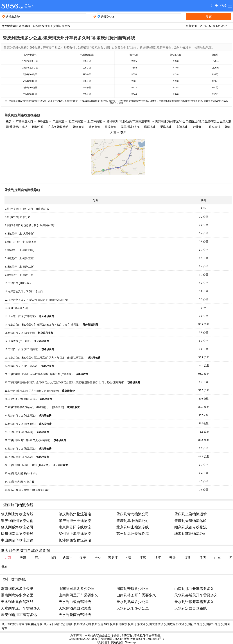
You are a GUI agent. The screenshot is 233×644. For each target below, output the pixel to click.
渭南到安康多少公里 (133, 589)
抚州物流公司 (82, 624)
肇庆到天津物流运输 (191, 521)
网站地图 (117, 642)
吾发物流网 (9, 26)
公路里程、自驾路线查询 (34, 26)
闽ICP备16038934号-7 (150, 639)
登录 (223, 6)
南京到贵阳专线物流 (75, 527)
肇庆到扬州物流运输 (75, 514)
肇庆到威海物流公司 (17, 527)
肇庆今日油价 (52, 624)
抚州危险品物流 (174, 624)
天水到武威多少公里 (133, 602)
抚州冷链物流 (137, 624)
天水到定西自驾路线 (191, 608)
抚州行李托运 (194, 624)
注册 (214, 6)
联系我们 (103, 642)
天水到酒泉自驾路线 (75, 608)
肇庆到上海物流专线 (17, 514)
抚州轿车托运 (212, 624)
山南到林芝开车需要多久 (136, 595)
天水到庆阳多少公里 (133, 608)
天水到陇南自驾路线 (75, 615)
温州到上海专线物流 (75, 534)
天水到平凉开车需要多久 (21, 608)
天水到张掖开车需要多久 (194, 602)
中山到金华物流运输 (17, 540)
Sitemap (130, 642)
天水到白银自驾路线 (75, 602)
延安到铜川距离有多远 (19, 615)
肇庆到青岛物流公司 (133, 514)
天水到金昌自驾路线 (17, 602)
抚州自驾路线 (62, 26)
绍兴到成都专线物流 (191, 527)
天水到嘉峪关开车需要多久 (196, 595)
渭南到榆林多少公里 (17, 589)
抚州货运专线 (100, 624)
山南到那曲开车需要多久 (194, 589)
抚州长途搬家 (119, 624)
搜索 (209, 17)
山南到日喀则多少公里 (77, 589)
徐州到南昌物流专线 (17, 534)
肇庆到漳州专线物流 (75, 521)
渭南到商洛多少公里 (17, 595)
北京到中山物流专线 (133, 527)
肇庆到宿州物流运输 (17, 521)
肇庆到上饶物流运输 (191, 514)
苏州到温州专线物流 (133, 534)
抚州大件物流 (155, 624)
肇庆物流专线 (34, 624)
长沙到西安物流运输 (75, 540)
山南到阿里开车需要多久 (78, 595)
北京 (5, 567)
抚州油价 (67, 624)
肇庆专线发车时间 (13, 624)
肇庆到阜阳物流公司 (133, 521)
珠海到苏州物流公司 (191, 534)
